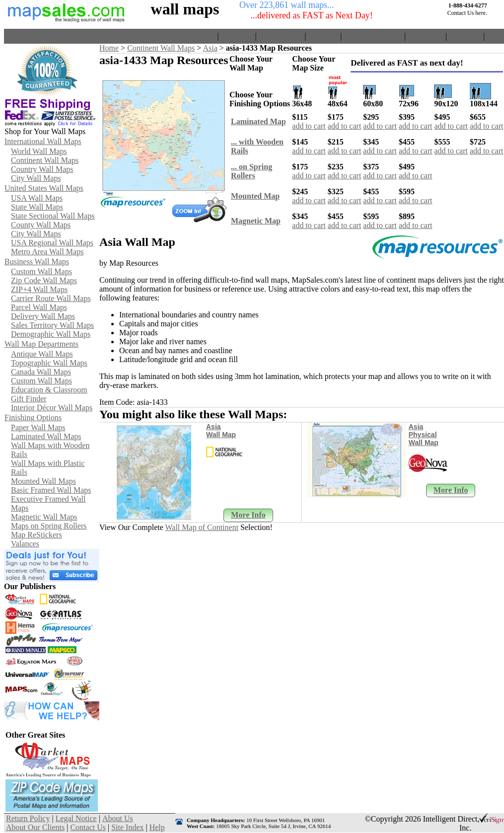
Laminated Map (258, 121)
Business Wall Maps (37, 262)
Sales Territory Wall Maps (52, 325)
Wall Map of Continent (202, 527)
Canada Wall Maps (41, 372)
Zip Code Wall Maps (44, 280)
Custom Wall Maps (41, 271)
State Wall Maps (37, 207)
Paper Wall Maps (38, 427)
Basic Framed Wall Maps (51, 490)
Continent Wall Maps (45, 160)
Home (205, 36)
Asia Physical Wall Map (424, 435)
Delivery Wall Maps (43, 316)
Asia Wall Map (221, 431)
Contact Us (426, 36)
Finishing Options (33, 417)
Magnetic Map (256, 221)
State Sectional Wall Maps (53, 216)
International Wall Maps (43, 141)
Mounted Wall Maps (43, 481)
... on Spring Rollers (252, 171)
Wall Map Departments (41, 344)
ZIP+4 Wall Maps (39, 289)
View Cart (237, 36)
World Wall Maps (39, 151)
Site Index (465, 36)
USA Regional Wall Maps (52, 243)
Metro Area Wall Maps (47, 252)
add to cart (309, 126)
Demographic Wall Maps (51, 334)
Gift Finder (29, 399)
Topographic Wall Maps (49, 363)
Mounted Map (255, 196)
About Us (323, 36)
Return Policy (281, 36)
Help (494, 36)
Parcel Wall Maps (39, 307)
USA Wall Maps (37, 198)
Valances (25, 544)
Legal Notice (76, 818)
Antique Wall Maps (42, 354)
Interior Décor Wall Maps (52, 408)
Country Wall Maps (42, 169)
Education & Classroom (49, 390)
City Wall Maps (36, 178)
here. (481, 13)
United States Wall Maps (44, 188)
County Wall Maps (41, 225)
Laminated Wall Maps (46, 436)
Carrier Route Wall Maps (51, 298)
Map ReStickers (36, 535)
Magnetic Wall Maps (44, 517)
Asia (210, 48)
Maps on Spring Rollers (49, 526)
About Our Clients (373, 36)
